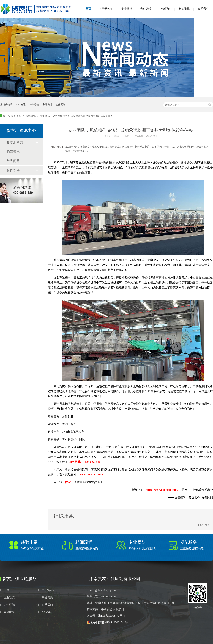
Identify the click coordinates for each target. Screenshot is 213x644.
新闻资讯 (184, 9)
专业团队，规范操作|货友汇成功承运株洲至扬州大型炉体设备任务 (77, 116)
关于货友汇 (106, 9)
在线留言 (47, 612)
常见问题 (13, 161)
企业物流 (127, 9)
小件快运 (47, 104)
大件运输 (146, 9)
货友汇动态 (15, 142)
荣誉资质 (47, 597)
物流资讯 (31, 116)
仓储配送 (165, 9)
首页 (88, 9)
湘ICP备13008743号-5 (111, 616)
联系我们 (203, 9)
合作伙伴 (13, 170)
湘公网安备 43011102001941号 (107, 623)
